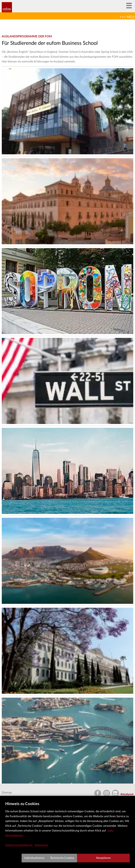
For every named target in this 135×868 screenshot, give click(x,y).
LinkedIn (115, 792)
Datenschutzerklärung (19, 845)
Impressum (41, 845)
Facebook (98, 792)
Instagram (107, 792)
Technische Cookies (62, 858)
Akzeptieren (103, 858)
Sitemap (7, 793)
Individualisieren (34, 858)
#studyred (127, 794)
